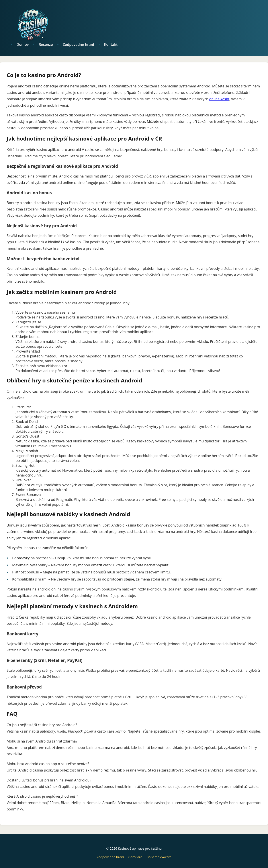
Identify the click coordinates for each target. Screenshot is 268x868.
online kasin (219, 99)
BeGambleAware (159, 857)
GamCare (135, 857)
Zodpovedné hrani (110, 857)
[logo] (136, 24)
